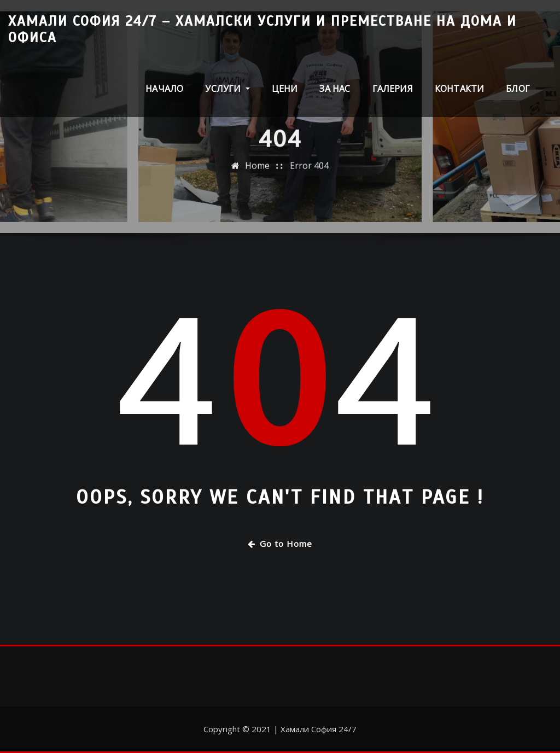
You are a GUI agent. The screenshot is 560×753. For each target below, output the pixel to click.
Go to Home (280, 544)
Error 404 (309, 169)
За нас (335, 89)
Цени (285, 89)
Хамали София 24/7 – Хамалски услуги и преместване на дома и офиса (262, 30)
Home (257, 169)
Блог (518, 89)
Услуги (227, 89)
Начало (164, 89)
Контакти (459, 89)
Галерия (393, 89)
